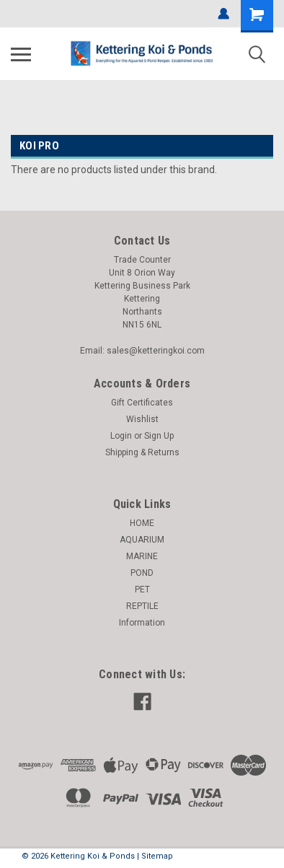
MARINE (142, 556)
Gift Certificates (142, 403)
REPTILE (142, 606)
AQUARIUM (142, 540)
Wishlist (142, 419)
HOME (142, 523)
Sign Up (159, 436)
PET (142, 589)
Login (121, 436)
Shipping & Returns (142, 452)
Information (142, 623)
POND (142, 573)
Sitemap (157, 856)
